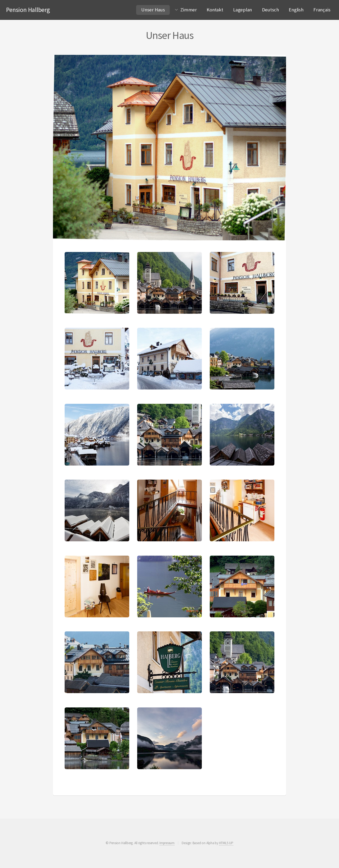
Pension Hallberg (28, 10)
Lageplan (242, 10)
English (296, 10)
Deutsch (270, 10)
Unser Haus (155, 9)
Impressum (167, 843)
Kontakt (215, 10)
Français (322, 10)
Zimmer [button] (189, 10)
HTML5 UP (226, 843)
